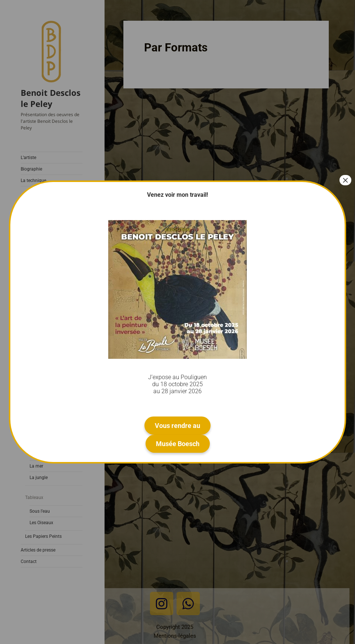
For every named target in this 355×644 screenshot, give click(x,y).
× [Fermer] (345, 180)
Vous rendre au (177, 426)
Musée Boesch (178, 444)
